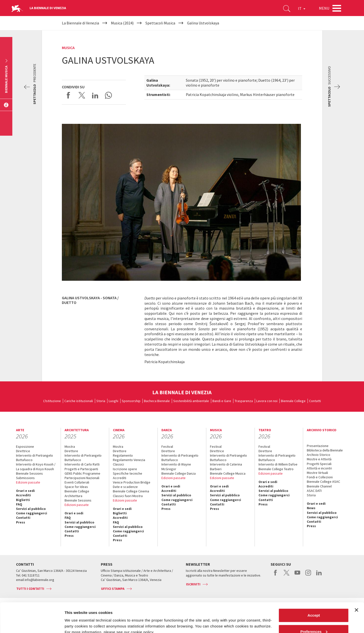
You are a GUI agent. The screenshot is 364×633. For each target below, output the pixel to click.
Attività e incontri (319, 468)
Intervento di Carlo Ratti (82, 464)
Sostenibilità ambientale (191, 401)
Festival (167, 447)
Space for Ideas (76, 487)
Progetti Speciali (319, 464)
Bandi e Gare (222, 401)
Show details (76, 618)
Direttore (71, 451)
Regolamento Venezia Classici (129, 462)
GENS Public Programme (82, 473)
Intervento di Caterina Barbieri (226, 466)
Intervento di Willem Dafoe (278, 464)
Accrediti (23, 495)
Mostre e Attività (319, 459)
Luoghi (113, 401)
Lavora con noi (267, 401)
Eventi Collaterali (77, 482)
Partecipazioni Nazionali (82, 478)
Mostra (70, 447)
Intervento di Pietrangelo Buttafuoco (35, 458)
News (311, 508)
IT (302, 8)
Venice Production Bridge (132, 482)
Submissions (25, 478)
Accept (314, 587)
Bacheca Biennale (157, 401)
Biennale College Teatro (276, 469)
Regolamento (123, 455)
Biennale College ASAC (323, 482)
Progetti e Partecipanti (81, 469)
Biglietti (23, 500)
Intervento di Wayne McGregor (176, 466)
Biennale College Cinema (131, 491)
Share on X (82, 95)
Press (21, 522)
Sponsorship (131, 401)
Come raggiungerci (32, 513)
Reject (314, 620)
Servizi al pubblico (31, 509)
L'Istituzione (52, 401)
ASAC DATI (314, 491)
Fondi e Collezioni (320, 477)
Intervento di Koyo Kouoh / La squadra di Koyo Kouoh (36, 466)
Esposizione (25, 447)
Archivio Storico (319, 455)
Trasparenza (244, 401)
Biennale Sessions (29, 473)
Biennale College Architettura (77, 493)
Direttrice (23, 451)
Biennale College (293, 401)
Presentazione (318, 446)
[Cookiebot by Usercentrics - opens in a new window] (32, 623)
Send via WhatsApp (108, 95)
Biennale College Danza (179, 473)
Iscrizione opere (125, 469)
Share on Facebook (69, 95)
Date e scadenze (125, 487)
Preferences (314, 604)
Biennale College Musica (228, 473)
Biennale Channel (319, 486)
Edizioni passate (28, 482)
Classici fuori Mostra (128, 496)
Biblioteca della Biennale (325, 450)
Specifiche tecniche (128, 473)
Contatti (315, 401)
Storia (101, 401)
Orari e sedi (25, 491)
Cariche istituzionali (79, 401)
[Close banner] (356, 582)
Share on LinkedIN (95, 95)
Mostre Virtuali (317, 473)
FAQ (19, 504)
